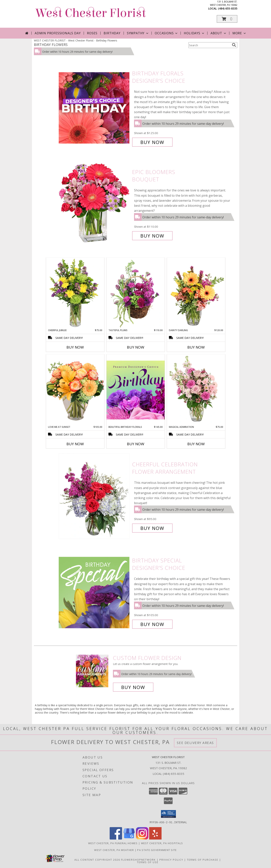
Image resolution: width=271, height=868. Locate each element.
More (240, 33)
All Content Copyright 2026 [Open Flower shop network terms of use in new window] (97, 859)
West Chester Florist (91, 13)
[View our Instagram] (142, 838)
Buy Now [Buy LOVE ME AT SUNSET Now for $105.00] (75, 444)
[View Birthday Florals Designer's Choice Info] (94, 108)
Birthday (112, 33)
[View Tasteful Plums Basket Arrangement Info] (136, 293)
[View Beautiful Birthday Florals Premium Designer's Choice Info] (136, 390)
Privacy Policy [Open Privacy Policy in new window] (171, 859)
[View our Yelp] (155, 838)
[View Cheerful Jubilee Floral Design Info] (75, 293)
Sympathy (138, 33)
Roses (92, 33)
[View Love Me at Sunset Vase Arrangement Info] (75, 390)
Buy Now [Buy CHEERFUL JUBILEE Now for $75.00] (75, 347)
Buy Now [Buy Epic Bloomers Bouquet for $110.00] (152, 236)
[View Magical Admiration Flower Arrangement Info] (196, 390)
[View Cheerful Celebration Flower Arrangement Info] (94, 496)
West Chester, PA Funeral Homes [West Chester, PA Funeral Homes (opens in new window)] (113, 843)
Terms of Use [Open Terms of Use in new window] (148, 862)
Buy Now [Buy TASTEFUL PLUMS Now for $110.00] (136, 347)
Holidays (194, 33)
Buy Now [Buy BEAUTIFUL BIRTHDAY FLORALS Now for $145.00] (136, 444)
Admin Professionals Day (58, 33)
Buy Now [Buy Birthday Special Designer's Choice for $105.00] (152, 624)
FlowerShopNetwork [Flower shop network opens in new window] (138, 859)
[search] (234, 45)
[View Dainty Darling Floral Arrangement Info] (196, 293)
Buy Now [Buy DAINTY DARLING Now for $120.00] (196, 347)
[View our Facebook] (116, 838)
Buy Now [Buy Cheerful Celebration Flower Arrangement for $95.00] (152, 528)
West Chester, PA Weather (114, 850)
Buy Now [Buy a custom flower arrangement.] (133, 687)
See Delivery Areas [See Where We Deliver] (195, 743)
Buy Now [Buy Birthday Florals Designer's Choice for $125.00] (152, 142)
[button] (227, 19)
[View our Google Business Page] (129, 838)
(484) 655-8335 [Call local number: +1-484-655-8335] (228, 8)
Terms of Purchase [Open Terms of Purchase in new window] (203, 859)
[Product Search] (209, 45)
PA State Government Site (157, 850)
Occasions (166, 33)
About (219, 33)
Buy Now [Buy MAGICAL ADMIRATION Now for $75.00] (196, 444)
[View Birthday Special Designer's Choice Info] (94, 592)
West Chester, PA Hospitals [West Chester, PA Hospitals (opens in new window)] (162, 843)
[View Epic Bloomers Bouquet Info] (94, 204)
